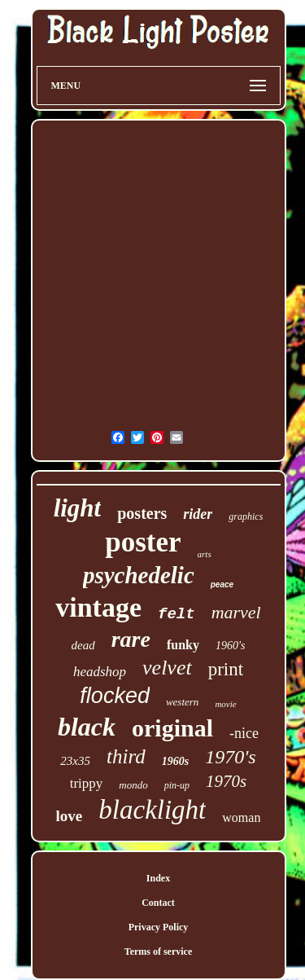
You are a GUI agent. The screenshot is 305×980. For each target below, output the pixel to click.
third (126, 756)
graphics (246, 516)
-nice (244, 733)
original (172, 728)
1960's (230, 646)
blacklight (152, 810)
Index (158, 878)
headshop (100, 672)
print (226, 669)
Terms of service (159, 951)
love (70, 816)
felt (176, 614)
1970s (226, 781)
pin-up (177, 785)
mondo (133, 785)
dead (83, 645)
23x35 (75, 761)
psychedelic (139, 575)
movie (225, 704)
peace (222, 584)
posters (142, 513)
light (78, 508)
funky (183, 645)
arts (205, 554)
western (182, 702)
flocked (115, 696)
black (87, 727)
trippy (87, 783)
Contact (158, 903)
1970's (230, 757)
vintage (98, 607)
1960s (175, 761)
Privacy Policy (159, 927)
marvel (236, 612)
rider (198, 514)
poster (143, 542)
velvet (167, 668)
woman (241, 817)
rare (131, 639)
